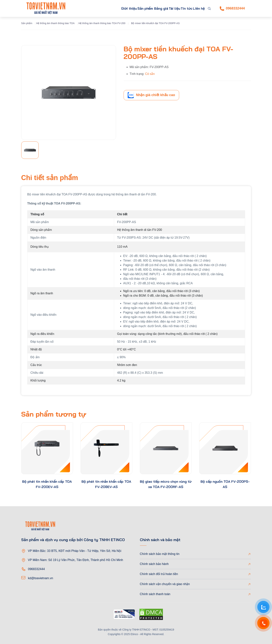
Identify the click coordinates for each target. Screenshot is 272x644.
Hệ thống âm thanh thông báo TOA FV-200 (102, 23)
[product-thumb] (47, 448)
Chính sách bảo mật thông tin (160, 554)
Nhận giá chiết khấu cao (151, 95)
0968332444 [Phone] (232, 9)
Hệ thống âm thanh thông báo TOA (55, 23)
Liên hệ (197, 8)
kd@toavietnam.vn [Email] (41, 578)
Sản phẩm (124, 8)
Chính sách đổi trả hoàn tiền (159, 574)
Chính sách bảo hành (154, 564)
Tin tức (181, 8)
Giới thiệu (104, 8)
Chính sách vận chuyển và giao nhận (165, 584)
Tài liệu (165, 8)
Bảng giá (149, 8)
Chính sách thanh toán (155, 594)
